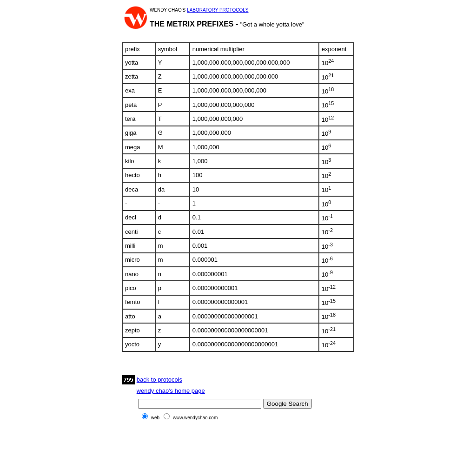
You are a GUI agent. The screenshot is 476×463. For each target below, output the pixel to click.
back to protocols (159, 380)
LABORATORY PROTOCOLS (218, 10)
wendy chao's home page (171, 391)
